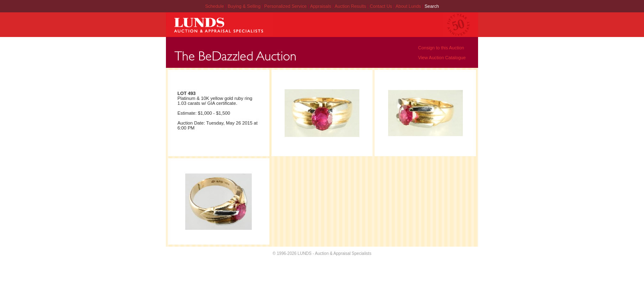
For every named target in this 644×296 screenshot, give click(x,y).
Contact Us (381, 6)
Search (432, 6)
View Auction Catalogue (442, 58)
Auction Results (351, 6)
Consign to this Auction (441, 48)
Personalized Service (286, 6)
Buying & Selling (245, 6)
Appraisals (321, 6)
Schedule (214, 6)
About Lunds (409, 6)
